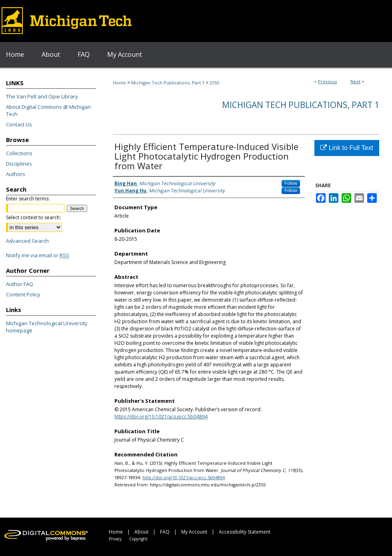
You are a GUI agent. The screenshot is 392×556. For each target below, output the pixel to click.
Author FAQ (20, 284)
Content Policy (23, 294)
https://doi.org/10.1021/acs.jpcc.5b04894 (161, 417)
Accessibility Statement (245, 532)
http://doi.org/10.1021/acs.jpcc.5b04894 (184, 477)
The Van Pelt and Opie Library (42, 96)
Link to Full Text (347, 148)
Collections (19, 153)
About (141, 532)
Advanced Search (27, 241)
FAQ (165, 532)
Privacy (115, 539)
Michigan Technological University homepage (47, 327)
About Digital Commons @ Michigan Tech (48, 110)
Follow (291, 183)
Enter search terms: (28, 199)
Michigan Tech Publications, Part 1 (168, 83)
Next (355, 81)
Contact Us (19, 124)
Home (119, 83)
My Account (194, 532)
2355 (214, 83)
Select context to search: (33, 217)
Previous (327, 81)
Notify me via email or (38, 255)
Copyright (138, 539)
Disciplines (19, 164)
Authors (16, 174)
